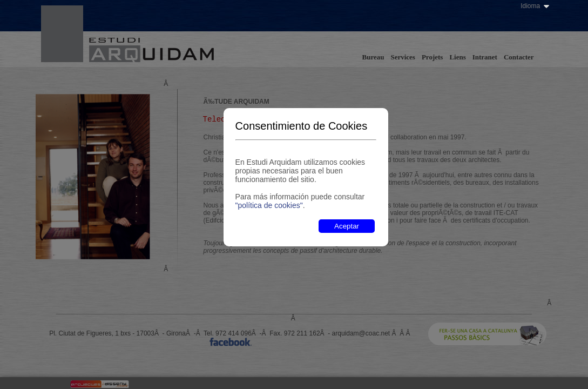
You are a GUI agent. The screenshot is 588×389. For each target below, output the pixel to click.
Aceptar (347, 226)
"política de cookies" (269, 205)
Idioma (530, 6)
